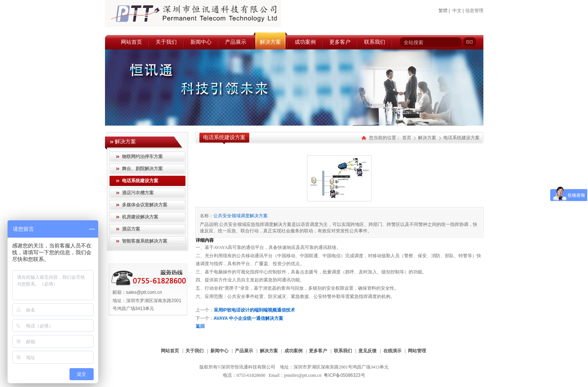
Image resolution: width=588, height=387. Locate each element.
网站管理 (417, 351)
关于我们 (194, 351)
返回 (200, 326)
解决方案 (428, 138)
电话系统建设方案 (461, 138)
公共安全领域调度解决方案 (241, 216)
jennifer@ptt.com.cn (303, 375)
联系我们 (343, 351)
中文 (457, 11)
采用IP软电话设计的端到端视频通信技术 (254, 310)
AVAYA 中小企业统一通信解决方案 (249, 318)
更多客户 (318, 351)
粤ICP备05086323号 (344, 375)
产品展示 (244, 351)
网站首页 (170, 351)
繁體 (443, 11)
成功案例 (293, 351)
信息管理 (474, 11)
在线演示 (392, 351)
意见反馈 (367, 351)
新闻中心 (219, 351)
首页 (407, 138)
